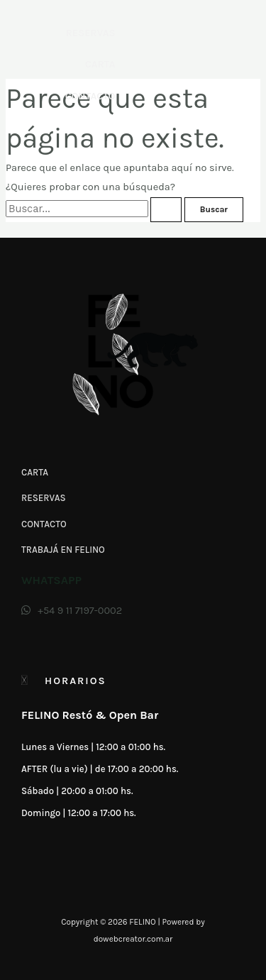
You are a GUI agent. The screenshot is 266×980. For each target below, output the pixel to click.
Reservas (91, 33)
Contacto (90, 96)
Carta (100, 64)
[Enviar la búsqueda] (166, 210)
